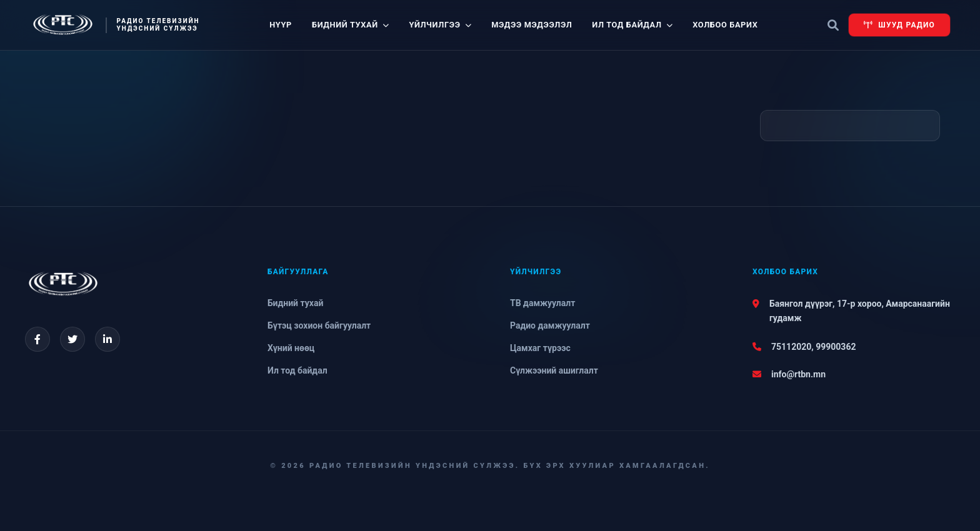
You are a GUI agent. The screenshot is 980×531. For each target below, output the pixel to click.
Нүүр (281, 25)
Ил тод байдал (632, 25)
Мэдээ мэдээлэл (532, 25)
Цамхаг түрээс (540, 348)
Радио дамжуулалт (550, 325)
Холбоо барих (725, 25)
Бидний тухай (350, 25)
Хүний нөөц (291, 348)
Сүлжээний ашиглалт (554, 370)
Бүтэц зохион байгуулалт (319, 325)
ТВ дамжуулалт (542, 303)
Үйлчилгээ (440, 25)
